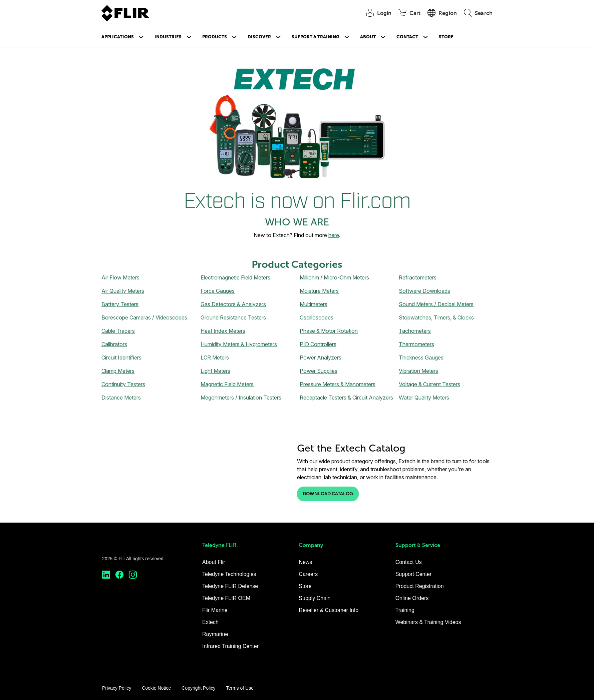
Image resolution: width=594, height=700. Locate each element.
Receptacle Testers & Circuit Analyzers (346, 398)
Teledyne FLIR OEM (226, 598)
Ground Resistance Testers (233, 317)
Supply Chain (315, 598)
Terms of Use (240, 688)
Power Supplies (319, 371)
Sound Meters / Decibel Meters (436, 304)
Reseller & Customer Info (329, 610)
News (305, 562)
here (334, 235)
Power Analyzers (321, 358)
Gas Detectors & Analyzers (233, 304)
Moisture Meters (319, 291)
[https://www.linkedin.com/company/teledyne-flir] (106, 575)
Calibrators (114, 344)
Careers (308, 574)
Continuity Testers (123, 384)
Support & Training (316, 37)
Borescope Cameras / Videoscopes (144, 317)
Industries (168, 37)
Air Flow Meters (120, 277)
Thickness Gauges (421, 358)
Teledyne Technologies (229, 574)
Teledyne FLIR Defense (230, 586)
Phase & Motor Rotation (329, 331)
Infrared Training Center (230, 646)
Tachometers (415, 331)
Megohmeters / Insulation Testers (241, 398)
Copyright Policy (198, 688)
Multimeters (314, 304)
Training (405, 610)
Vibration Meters (418, 371)
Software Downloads (424, 291)
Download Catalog (328, 494)
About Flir (214, 562)
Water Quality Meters (424, 398)
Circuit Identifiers (121, 358)
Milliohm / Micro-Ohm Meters (334, 277)
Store (446, 37)
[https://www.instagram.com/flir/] (133, 575)
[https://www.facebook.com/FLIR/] (119, 575)
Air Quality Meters (123, 291)
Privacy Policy (117, 688)
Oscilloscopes (317, 317)
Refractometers (418, 277)
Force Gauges (218, 291)
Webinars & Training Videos (428, 622)
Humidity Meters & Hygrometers (239, 344)
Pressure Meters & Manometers (338, 384)
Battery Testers (120, 304)
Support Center (414, 574)
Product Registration (420, 586)
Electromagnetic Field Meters (235, 277)
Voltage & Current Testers (429, 384)
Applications (118, 37)
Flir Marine (215, 610)
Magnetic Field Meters (227, 384)
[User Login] (375, 14)
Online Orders (412, 598)
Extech (210, 622)
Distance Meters (121, 398)
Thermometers (416, 344)
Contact (407, 37)
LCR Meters (215, 358)
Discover (259, 37)
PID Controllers (318, 344)
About (368, 37)
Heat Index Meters (223, 331)
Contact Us (409, 562)
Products (215, 37)
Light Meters (215, 371)
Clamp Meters (118, 371)
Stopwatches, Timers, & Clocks (436, 317)
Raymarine (215, 634)
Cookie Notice (156, 688)
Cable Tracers (118, 331)
